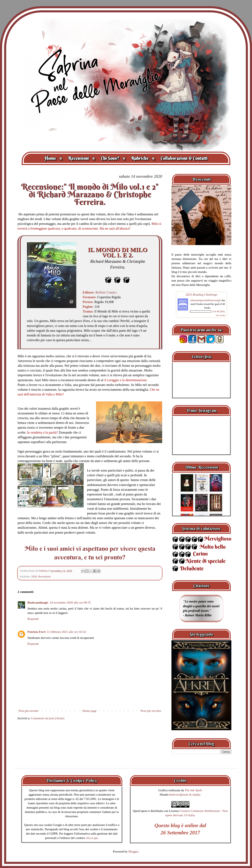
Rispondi (33, 619)
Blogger (133, 851)
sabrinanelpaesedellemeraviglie (206, 300)
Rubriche (143, 158)
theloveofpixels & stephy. (185, 795)
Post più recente (29, 711)
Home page (90, 711)
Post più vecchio (151, 711)
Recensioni (82, 158)
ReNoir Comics (106, 292)
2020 (34, 576)
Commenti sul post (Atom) (48, 718)
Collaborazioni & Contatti (184, 158)
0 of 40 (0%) (219, 311)
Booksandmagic (38, 603)
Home (54, 158)
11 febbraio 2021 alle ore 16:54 (66, 632)
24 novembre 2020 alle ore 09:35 (70, 603)
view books (220, 315)
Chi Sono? (114, 158)
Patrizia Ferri (37, 632)
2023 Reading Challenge (201, 294)
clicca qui (92, 838)
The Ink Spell (193, 790)
